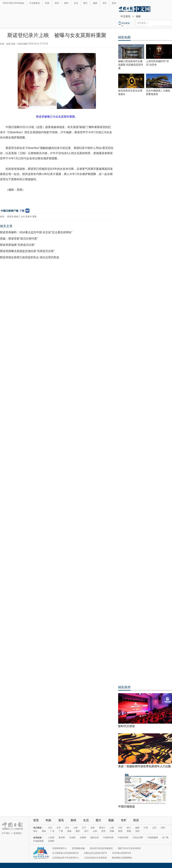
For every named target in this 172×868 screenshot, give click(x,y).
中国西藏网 (153, 838)
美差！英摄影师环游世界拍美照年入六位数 (145, 766)
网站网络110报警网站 (122, 858)
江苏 (120, 828)
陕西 (120, 831)
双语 (114, 3)
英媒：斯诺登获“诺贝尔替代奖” (19, 239)
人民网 (51, 838)
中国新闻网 (38, 841)
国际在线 (95, 838)
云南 (95, 831)
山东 (154, 828)
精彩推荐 (124, 687)
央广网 (165, 838)
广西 (61, 831)
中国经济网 (123, 838)
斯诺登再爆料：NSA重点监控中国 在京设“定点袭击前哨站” (36, 232)
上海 (112, 828)
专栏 (105, 3)
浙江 (129, 828)
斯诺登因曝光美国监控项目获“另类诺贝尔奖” (27, 251)
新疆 (129, 831)
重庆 (78, 831)
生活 (76, 3)
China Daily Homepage (13, 3)
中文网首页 (35, 3)
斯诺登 (10, 217)
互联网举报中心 (60, 848)
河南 (163, 828)
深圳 (137, 831)
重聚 (34, 217)
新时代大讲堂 (126, 726)
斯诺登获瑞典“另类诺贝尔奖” (18, 245)
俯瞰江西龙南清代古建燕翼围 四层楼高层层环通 (131, 65)
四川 (86, 831)
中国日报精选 (126, 807)
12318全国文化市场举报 (95, 858)
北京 (50, 828)
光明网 (51, 841)
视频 (95, 3)
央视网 (83, 838)
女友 (23, 217)
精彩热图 (124, 37)
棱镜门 (17, 217)
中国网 (72, 838)
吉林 (93, 828)
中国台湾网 (138, 838)
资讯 (57, 3)
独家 (138, 16)
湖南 (44, 831)
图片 (85, 3)
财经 (66, 3)
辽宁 (84, 828)
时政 (47, 3)
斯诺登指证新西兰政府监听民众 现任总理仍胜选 (30, 257)
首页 (36, 820)
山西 (76, 828)
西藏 (112, 831)
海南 (69, 831)
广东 (52, 831)
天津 (59, 828)
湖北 (35, 831)
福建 (137, 828)
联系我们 (18, 833)
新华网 (62, 838)
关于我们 (6, 833)
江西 (146, 828)
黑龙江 (102, 828)
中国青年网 (108, 838)
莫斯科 (29, 217)
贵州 (103, 831)
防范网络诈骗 (78, 848)
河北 (67, 828)
